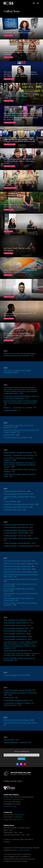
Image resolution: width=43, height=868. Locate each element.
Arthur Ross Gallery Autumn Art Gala (17, 690)
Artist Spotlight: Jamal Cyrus (14, 634)
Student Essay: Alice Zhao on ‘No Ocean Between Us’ (19, 426)
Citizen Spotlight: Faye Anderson (16, 527)
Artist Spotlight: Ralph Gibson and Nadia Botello (19, 590)
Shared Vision (9, 698)
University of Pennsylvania (13, 799)
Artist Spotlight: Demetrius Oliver (16, 628)
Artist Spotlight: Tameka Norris (15, 639)
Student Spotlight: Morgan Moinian (17, 543)
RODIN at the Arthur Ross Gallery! (16, 720)
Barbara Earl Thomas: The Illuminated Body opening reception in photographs (20, 355)
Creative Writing (10, 502)
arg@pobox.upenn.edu (12, 819)
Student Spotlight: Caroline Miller (16, 533)
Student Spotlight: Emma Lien (15, 491)
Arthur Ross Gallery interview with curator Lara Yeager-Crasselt (21, 431)
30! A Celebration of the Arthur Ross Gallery (20, 723)
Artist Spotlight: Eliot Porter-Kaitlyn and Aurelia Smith (19, 599)
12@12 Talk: (13, 510)
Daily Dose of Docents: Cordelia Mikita (18, 572)
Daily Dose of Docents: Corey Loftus (17, 561)
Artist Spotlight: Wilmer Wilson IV (16, 623)
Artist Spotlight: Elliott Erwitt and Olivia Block (21, 579)
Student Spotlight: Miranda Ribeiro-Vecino (20, 497)
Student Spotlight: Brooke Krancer (17, 494)
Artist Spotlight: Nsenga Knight (15, 631)
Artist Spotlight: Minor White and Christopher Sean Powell (21, 576)
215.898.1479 (18, 817)
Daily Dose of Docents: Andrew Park (17, 569)
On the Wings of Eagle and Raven (16, 700)
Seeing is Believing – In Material (15, 743)
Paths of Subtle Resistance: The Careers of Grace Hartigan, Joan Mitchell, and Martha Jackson (20, 465)
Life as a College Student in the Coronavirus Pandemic (20, 471)
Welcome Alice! (9, 435)
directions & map (10, 806)
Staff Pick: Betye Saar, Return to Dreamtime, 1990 (20, 694)
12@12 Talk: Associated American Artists (19, 504)
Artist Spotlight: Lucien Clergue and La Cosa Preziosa (20, 585)
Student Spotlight (10, 410)
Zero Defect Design (22, 850)
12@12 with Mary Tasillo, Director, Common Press (20, 475)
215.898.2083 (19, 815)
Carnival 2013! (9, 740)
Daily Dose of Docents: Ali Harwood (17, 566)
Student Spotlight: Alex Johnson (16, 530)
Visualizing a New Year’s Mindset (16, 438)
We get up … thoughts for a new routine (18, 455)
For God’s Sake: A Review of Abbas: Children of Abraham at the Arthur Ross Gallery (21, 654)
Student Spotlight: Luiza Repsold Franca (19, 546)
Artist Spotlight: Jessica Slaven (15, 637)
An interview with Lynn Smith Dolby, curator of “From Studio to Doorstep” (21, 397)
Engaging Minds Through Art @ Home (18, 453)
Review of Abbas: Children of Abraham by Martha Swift (19, 659)
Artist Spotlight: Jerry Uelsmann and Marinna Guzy (21, 595)
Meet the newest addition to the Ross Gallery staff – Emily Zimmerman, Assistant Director (21, 402)
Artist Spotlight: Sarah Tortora (15, 625)
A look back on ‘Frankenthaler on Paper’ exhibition (19, 459)
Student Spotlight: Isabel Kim (15, 675)
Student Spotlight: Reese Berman (16, 525)
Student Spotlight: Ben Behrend (16, 651)
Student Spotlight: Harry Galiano (16, 507)
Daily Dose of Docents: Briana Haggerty (19, 564)
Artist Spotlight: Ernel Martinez (15, 620)
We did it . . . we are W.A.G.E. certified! (18, 408)
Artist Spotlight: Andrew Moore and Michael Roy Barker (20, 604)
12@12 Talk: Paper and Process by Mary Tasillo (21, 538)
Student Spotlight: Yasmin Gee (15, 536)
